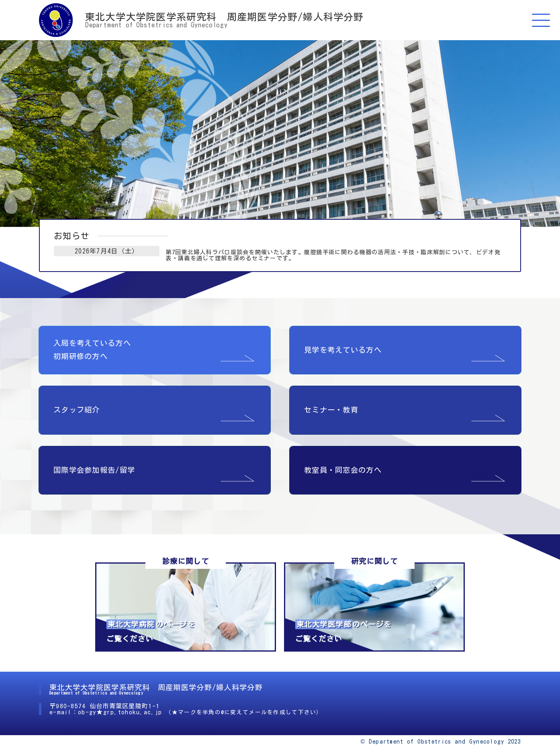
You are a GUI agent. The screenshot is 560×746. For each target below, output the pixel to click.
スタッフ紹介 (77, 400)
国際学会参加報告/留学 (94, 460)
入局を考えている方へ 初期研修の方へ (92, 340)
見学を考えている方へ (343, 340)
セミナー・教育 (331, 400)
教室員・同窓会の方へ (343, 460)
